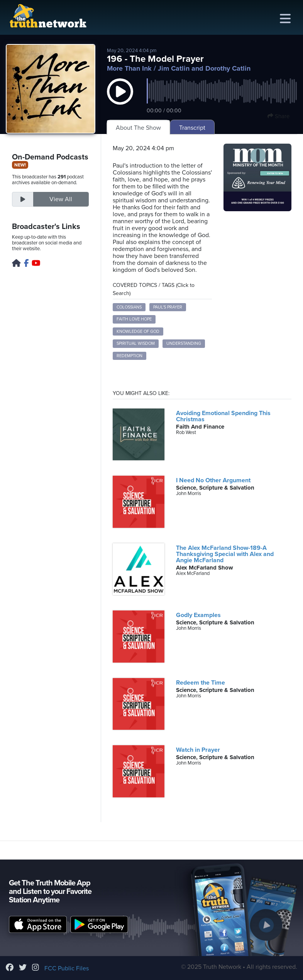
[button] (120, 99)
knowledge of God (138, 331)
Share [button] (278, 116)
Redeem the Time (201, 683)
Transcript (192, 128)
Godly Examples (198, 615)
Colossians (129, 307)
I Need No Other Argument (213, 480)
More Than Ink (129, 68)
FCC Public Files (67, 968)
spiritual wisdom (136, 343)
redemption (129, 356)
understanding (184, 343)
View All (61, 199)
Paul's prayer (168, 307)
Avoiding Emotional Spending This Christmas (223, 416)
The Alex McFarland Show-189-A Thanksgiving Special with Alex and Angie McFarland (225, 554)
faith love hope (134, 319)
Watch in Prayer (198, 750)
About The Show (138, 128)
